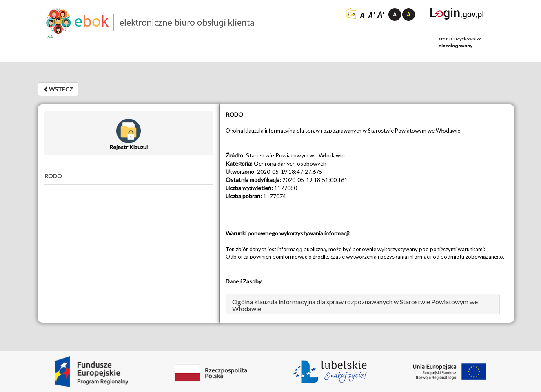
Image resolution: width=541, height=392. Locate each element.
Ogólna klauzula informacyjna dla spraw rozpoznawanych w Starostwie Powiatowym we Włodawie (355, 305)
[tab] (129, 176)
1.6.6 (50, 37)
